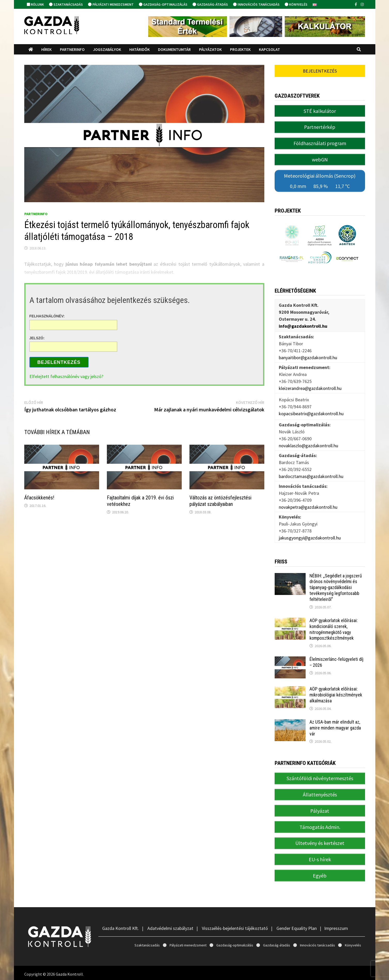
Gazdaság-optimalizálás (163, 4)
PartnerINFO (72, 49)
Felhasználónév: (47, 316)
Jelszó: (37, 338)
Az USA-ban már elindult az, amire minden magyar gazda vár (335, 727)
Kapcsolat (269, 49)
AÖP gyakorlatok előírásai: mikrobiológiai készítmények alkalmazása (336, 694)
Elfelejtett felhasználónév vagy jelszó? (66, 376)
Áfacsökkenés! (39, 498)
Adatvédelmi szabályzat (170, 926)
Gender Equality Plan (297, 926)
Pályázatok (210, 49)
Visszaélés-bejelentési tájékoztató (235, 926)
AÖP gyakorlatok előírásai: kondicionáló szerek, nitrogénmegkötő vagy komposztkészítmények (334, 628)
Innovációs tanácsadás (256, 4)
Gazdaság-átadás (210, 4)
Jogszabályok (107, 49)
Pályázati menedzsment (111, 4)
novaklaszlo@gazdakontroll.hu (308, 445)
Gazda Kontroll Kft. (121, 926)
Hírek (46, 49)
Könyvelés (296, 4)
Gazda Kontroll (69, 972)
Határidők (140, 49)
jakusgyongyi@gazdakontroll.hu (310, 537)
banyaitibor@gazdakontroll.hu (308, 356)
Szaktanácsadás (66, 4)
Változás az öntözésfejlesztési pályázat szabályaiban (220, 501)
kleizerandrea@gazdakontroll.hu (310, 387)
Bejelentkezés (59, 362)
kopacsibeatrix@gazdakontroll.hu (311, 413)
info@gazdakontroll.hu (303, 325)
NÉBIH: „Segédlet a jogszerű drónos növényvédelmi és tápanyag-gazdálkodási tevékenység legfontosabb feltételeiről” (336, 586)
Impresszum (336, 926)
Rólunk (35, 4)
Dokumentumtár (174, 49)
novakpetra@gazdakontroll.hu (308, 506)
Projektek (240, 49)
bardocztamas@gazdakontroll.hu (311, 475)
